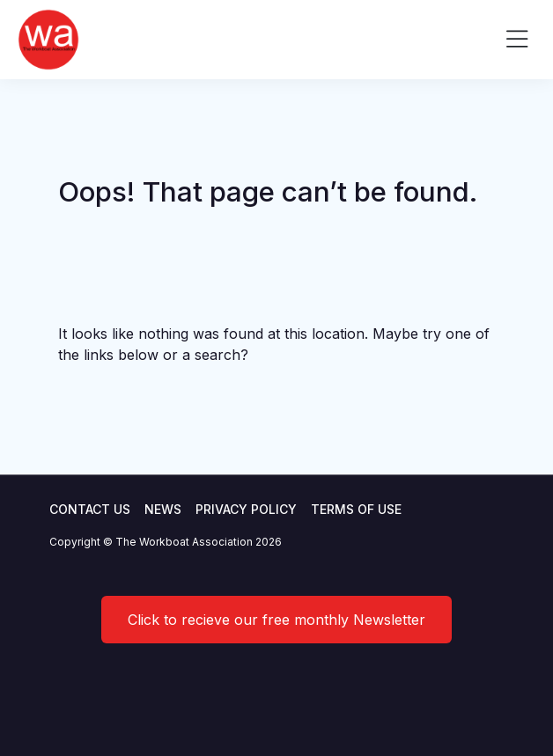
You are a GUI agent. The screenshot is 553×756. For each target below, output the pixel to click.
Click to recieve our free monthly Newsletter (276, 620)
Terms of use (356, 509)
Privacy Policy (246, 509)
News (163, 509)
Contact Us (90, 509)
